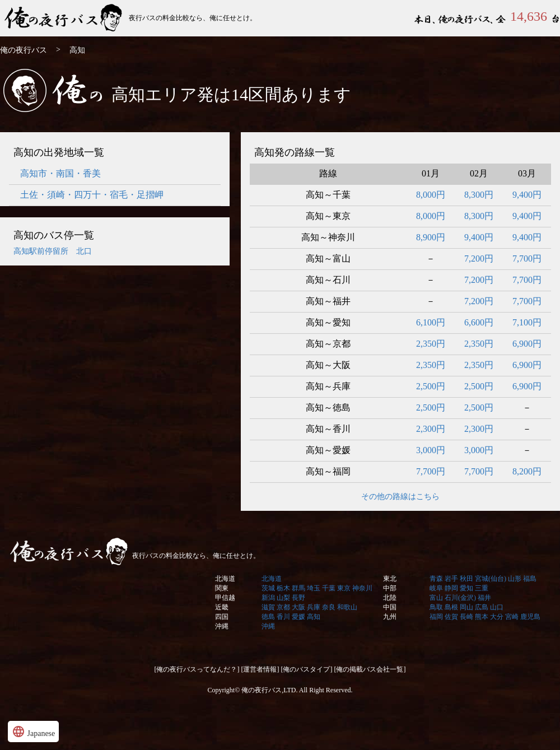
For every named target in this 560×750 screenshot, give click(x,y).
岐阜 (436, 588)
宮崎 (512, 617)
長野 (298, 598)
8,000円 (431, 195)
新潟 (268, 598)
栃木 (283, 588)
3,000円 (431, 450)
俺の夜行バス (64, 18)
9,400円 (527, 195)
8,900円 (431, 237)
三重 (482, 588)
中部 (390, 588)
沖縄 (222, 626)
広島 (482, 607)
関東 (222, 588)
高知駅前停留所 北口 (53, 251)
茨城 (268, 588)
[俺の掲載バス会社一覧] (370, 669)
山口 (497, 607)
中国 (390, 607)
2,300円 (431, 429)
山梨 (283, 598)
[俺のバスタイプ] (307, 669)
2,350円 (431, 344)
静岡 (451, 588)
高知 (314, 617)
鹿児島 (530, 617)
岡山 (466, 607)
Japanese (33, 732)
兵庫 (314, 607)
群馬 (298, 588)
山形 (515, 579)
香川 (283, 617)
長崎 (466, 617)
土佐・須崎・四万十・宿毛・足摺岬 (92, 195)
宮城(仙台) (491, 579)
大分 (497, 617)
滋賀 (268, 607)
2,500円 (431, 386)
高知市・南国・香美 (60, 173)
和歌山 (347, 607)
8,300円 (479, 195)
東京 (344, 588)
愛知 (466, 588)
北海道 (225, 579)
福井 (484, 598)
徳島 (268, 617)
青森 (436, 579)
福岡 (436, 617)
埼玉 (314, 588)
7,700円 (527, 258)
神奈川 (362, 588)
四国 (222, 617)
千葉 (329, 588)
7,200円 (479, 258)
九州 (390, 617)
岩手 (451, 579)
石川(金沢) (460, 598)
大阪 (298, 607)
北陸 (390, 598)
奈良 (329, 607)
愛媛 (298, 617)
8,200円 (527, 471)
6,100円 (431, 322)
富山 (436, 598)
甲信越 (225, 598)
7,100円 (527, 322)
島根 (451, 607)
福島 (530, 579)
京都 (283, 607)
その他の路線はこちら (400, 497)
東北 (390, 579)
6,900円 (527, 344)
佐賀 (451, 617)
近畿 (222, 607)
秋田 (466, 579)
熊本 (482, 617)
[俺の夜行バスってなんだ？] (197, 669)
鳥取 (436, 607)
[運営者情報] (260, 669)
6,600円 (479, 322)
